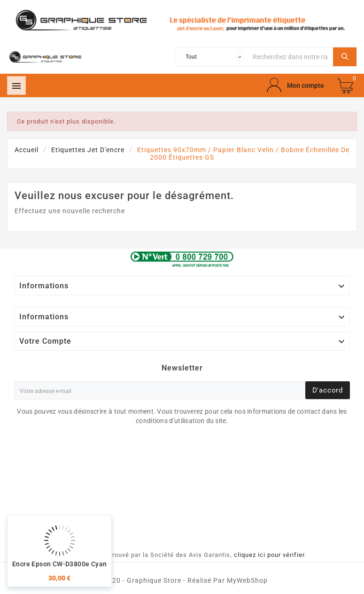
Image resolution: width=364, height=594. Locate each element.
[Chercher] (290, 57)
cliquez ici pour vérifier (269, 555)
